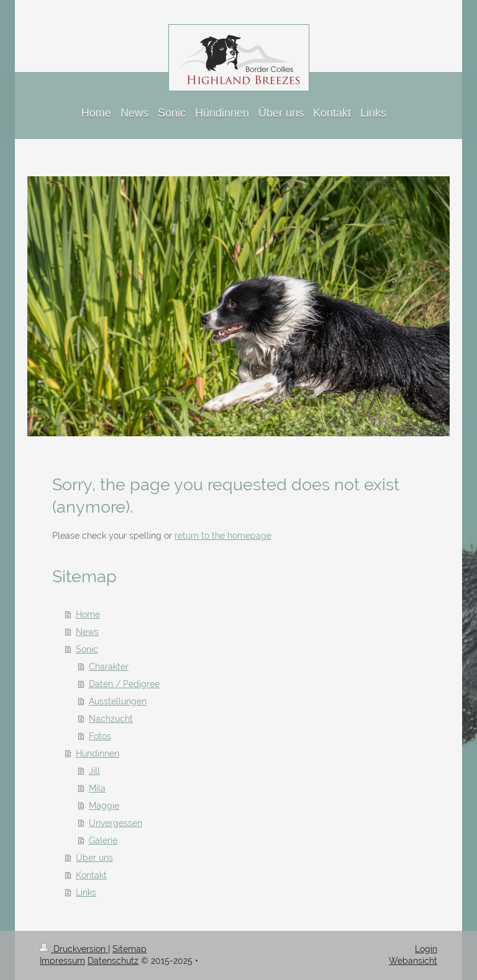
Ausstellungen (118, 701)
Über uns (94, 858)
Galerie (103, 840)
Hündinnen (98, 753)
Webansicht (413, 961)
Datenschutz (113, 961)
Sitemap (129, 949)
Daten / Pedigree (124, 684)
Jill (94, 771)
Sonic (87, 649)
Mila (97, 788)
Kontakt (91, 875)
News (87, 632)
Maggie (104, 806)
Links (86, 892)
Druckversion (74, 949)
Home (88, 614)
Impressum (62, 961)
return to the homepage (223, 536)
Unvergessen (116, 823)
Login (426, 949)
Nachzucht (111, 719)
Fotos (100, 736)
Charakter (109, 667)
